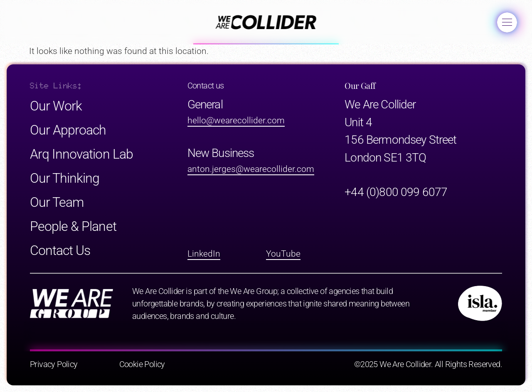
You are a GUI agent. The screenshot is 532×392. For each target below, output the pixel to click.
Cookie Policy (142, 364)
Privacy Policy (54, 364)
